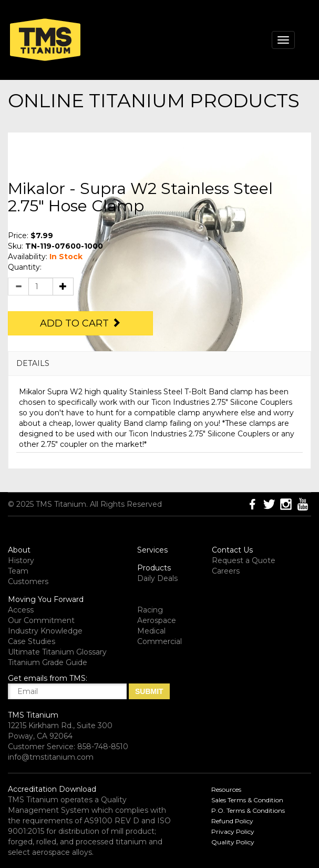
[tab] (159, 364)
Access (21, 610)
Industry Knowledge (45, 631)
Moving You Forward (46, 599)
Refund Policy (232, 821)
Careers (226, 571)
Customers (28, 581)
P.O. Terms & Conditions (248, 810)
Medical (151, 631)
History (21, 560)
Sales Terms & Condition (247, 800)
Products (154, 568)
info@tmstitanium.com (51, 757)
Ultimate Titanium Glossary (57, 652)
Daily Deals (157, 578)
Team (18, 571)
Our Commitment (41, 620)
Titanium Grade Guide (48, 662)
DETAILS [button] (33, 363)
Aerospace (157, 620)
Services (152, 550)
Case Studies (32, 641)
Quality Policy (233, 842)
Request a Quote (244, 560)
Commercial (159, 641)
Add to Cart (80, 323)
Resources (226, 789)
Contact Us (232, 550)
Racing (150, 610)
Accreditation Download (52, 789)
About (19, 550)
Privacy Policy (233, 831)
